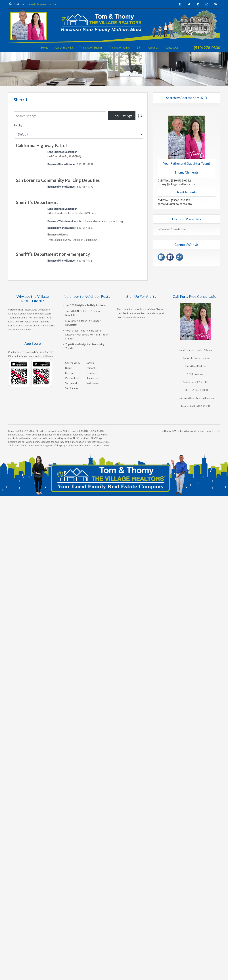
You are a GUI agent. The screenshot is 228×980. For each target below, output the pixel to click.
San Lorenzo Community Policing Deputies (58, 180)
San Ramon (71, 388)
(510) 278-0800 (207, 48)
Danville (90, 363)
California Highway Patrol (41, 145)
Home (45, 47)
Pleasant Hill (72, 378)
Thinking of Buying (91, 47)
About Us (153, 47)
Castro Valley (73, 363)
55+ (139, 47)
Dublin (69, 368)
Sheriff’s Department (37, 202)
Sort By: (18, 126)
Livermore (91, 373)
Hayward (70, 373)
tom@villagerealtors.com (175, 204)
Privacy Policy (204, 431)
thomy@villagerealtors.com (176, 184)
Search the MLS (64, 47)
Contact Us (172, 47)
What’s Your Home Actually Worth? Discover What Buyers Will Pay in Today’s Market (87, 335)
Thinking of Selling (119, 47)
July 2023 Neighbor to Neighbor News (86, 305)
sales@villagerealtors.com (42, 4)
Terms (217, 431)
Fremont (90, 368)
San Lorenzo (93, 383)
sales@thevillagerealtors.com (199, 398)
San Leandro (72, 383)
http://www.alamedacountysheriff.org (101, 221)
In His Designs (187, 431)
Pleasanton (92, 378)
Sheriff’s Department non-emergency (53, 254)
